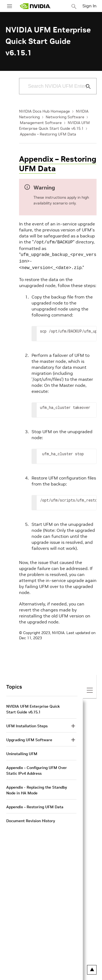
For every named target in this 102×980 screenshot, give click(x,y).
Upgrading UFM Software (29, 738)
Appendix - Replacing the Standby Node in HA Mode (37, 788)
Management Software (41, 123)
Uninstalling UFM (22, 752)
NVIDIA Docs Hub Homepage (44, 111)
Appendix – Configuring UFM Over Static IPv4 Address (37, 768)
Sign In (89, 6)
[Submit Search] (85, 86)
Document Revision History (31, 819)
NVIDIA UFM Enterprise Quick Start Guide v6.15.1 (33, 707)
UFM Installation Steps (27, 724)
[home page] (35, 6)
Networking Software (65, 117)
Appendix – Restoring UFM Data (48, 134)
